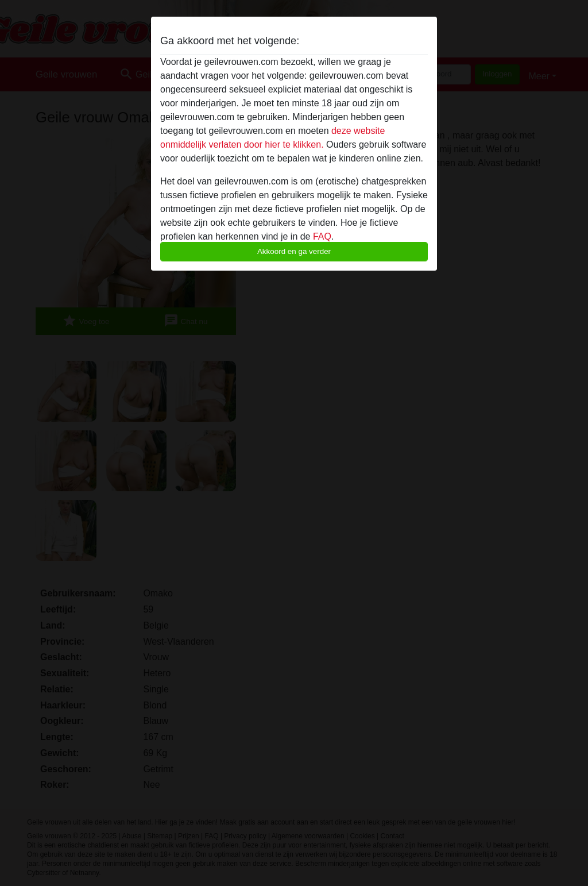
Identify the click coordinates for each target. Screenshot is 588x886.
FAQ (322, 236)
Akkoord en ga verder (294, 251)
